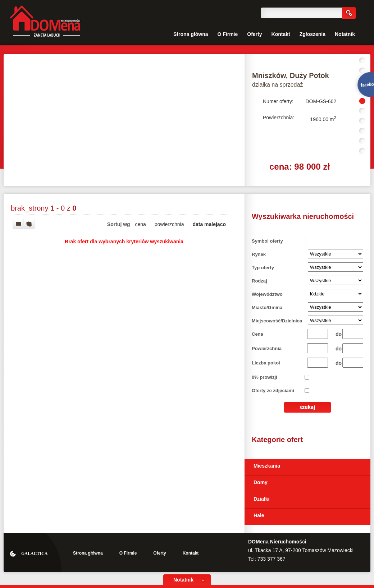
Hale (259, 515)
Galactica (34, 553)
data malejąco (209, 224)
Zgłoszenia (313, 34)
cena (141, 224)
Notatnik (345, 34)
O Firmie (227, 34)
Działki (261, 499)
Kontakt (281, 34)
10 (362, 151)
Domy (261, 482)
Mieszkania (267, 466)
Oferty (254, 34)
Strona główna (191, 34)
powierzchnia (169, 224)
